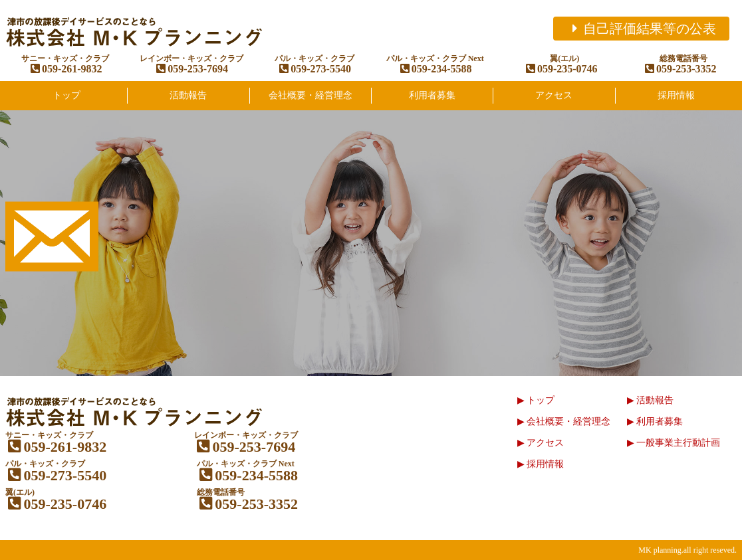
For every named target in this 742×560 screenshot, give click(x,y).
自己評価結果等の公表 (641, 29)
